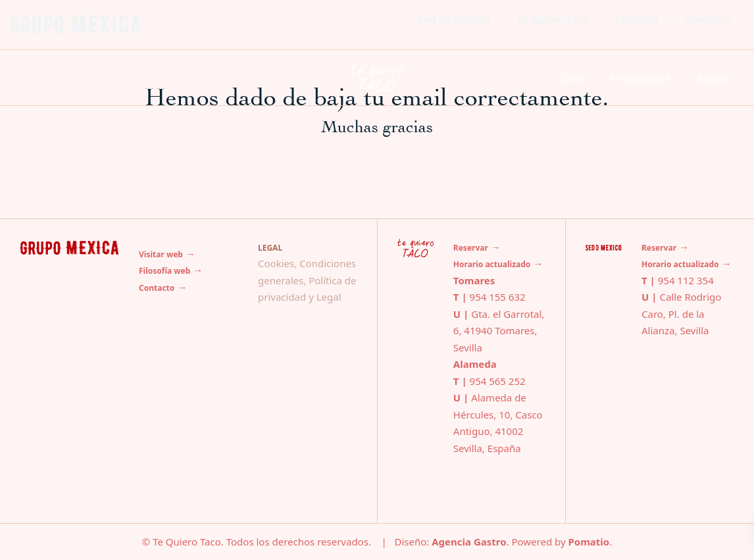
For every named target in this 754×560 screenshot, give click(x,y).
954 (480, 381)
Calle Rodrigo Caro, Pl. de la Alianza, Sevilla (681, 314)
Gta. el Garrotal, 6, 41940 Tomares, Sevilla (499, 331)
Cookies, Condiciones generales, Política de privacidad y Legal (307, 280)
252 (516, 381)
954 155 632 (498, 297)
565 (497, 381)
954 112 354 (686, 280)
